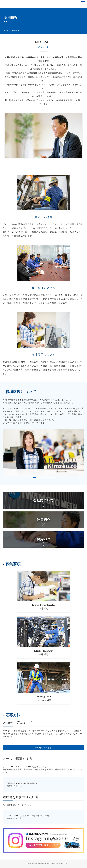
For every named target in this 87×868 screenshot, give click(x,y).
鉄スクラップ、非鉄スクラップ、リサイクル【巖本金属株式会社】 (13, 4)
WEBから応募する (44, 748)
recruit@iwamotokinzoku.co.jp (22, 783)
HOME (7, 30)
